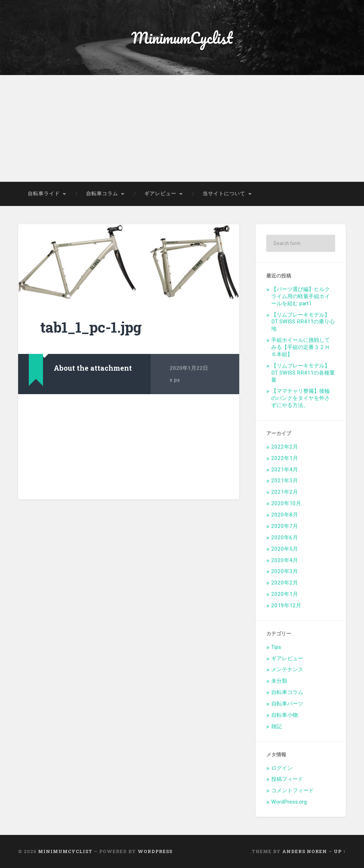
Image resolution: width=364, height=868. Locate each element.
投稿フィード (287, 779)
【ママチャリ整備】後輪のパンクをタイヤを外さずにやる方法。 (301, 398)
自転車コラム (102, 194)
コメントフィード (293, 790)
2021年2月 (285, 492)
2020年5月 (285, 549)
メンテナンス (287, 669)
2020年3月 (285, 571)
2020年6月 (285, 538)
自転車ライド (44, 194)
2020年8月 (285, 515)
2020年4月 (285, 560)
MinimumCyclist (182, 38)
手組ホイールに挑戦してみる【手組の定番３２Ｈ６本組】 (301, 347)
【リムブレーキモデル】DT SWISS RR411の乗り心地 (303, 322)
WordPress (155, 851)
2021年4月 (285, 470)
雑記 (277, 726)
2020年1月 (285, 594)
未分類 (279, 681)
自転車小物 (285, 715)
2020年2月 (285, 583)
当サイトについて (224, 194)
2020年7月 (285, 526)
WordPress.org (289, 802)
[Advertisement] (182, 128)
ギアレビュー (160, 194)
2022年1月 (285, 458)
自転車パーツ (287, 704)
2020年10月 (286, 503)
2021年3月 (285, 481)
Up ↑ (340, 851)
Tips (276, 647)
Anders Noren (305, 851)
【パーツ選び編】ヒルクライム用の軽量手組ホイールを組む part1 (301, 296)
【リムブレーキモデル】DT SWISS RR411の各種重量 (303, 373)
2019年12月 (286, 605)
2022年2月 (285, 447)
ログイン (282, 768)
